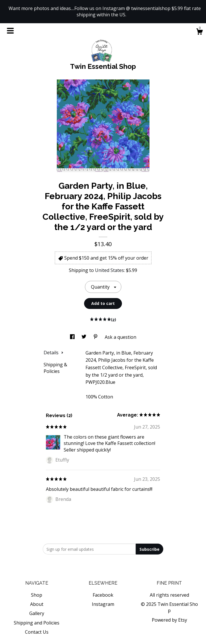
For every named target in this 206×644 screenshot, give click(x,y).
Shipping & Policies (55, 368)
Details (54, 353)
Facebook (103, 595)
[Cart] (199, 32)
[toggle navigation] (10, 31)
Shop (37, 595)
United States (109, 270)
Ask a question (121, 337)
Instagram (103, 604)
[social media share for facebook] (73, 337)
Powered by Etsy (169, 620)
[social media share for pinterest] (96, 337)
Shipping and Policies (37, 623)
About (37, 604)
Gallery (37, 613)
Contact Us (37, 632)
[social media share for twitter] (84, 337)
